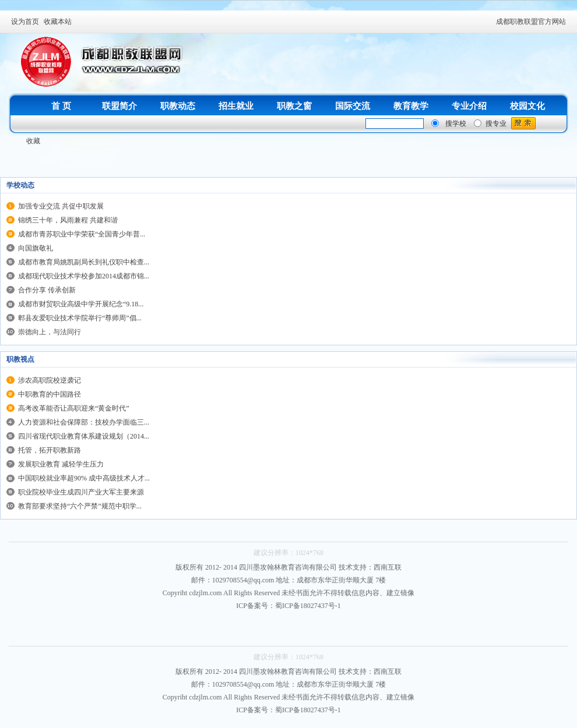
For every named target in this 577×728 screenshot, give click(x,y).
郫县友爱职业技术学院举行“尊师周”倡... (80, 318)
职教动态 (178, 106)
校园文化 (527, 106)
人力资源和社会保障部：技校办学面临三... (84, 422)
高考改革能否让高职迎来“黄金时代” (74, 408)
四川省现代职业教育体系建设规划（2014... (84, 436)
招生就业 (236, 106)
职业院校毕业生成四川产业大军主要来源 (81, 492)
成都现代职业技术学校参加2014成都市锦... (84, 276)
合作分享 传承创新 (47, 290)
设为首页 (25, 22)
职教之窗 (294, 106)
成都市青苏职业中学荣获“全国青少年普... (82, 234)
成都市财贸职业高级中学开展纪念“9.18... (81, 304)
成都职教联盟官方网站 (531, 22)
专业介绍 (469, 106)
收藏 (33, 141)
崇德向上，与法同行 (50, 332)
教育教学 (411, 106)
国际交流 (353, 106)
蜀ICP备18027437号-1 (308, 606)
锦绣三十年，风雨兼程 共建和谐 (68, 220)
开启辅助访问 (491, 22)
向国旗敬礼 (36, 248)
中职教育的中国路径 (50, 394)
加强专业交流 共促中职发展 (61, 206)
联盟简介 (119, 106)
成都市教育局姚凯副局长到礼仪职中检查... (84, 262)
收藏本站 (58, 22)
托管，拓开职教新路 (50, 450)
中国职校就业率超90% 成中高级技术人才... (84, 478)
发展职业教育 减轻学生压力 (61, 464)
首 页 (61, 106)
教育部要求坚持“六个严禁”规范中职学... (80, 506)
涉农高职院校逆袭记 (50, 380)
